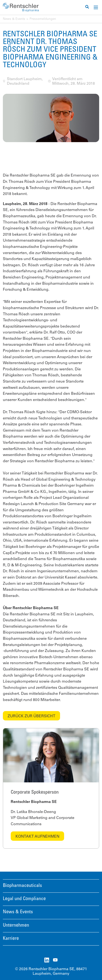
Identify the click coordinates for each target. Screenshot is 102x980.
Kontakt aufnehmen (37, 837)
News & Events (14, 19)
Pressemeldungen (43, 19)
